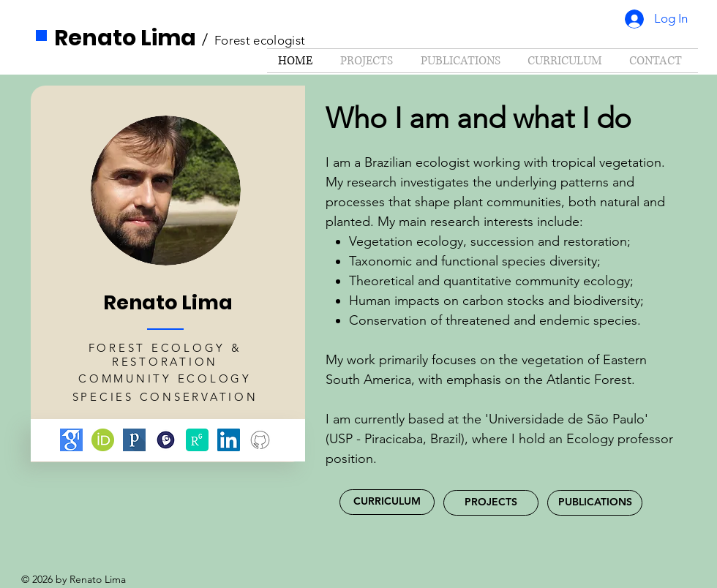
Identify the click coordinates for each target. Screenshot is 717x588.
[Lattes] (166, 440)
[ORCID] (103, 440)
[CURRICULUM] (387, 502)
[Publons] (134, 440)
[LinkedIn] (229, 440)
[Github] (260, 440)
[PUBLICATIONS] (595, 503)
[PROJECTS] (491, 503)
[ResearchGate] (197, 440)
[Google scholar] (71, 440)
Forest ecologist (260, 40)
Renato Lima (125, 38)
